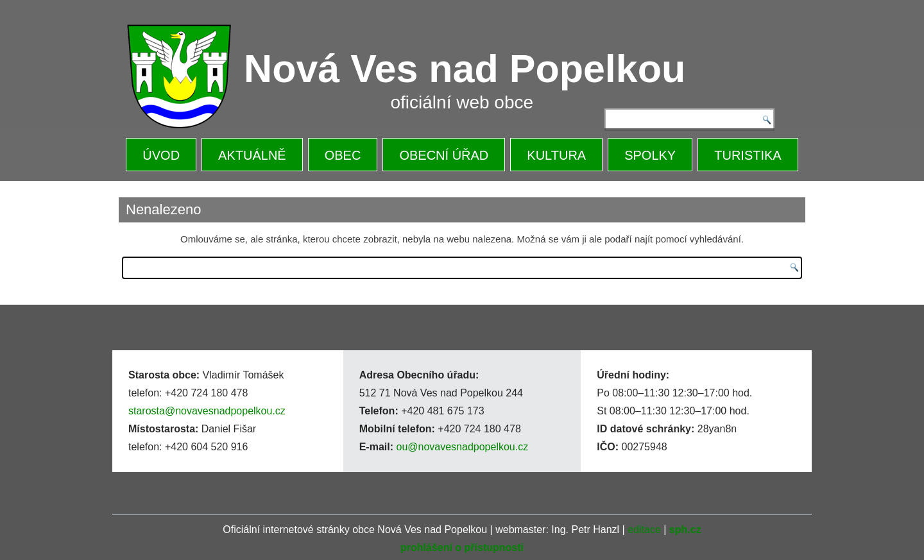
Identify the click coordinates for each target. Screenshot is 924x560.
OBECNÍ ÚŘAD (444, 155)
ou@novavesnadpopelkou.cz (462, 447)
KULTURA (556, 155)
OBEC (343, 155)
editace (644, 530)
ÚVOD (161, 155)
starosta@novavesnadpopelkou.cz (207, 411)
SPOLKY (650, 155)
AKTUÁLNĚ (252, 155)
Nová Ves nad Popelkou (465, 69)
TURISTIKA (748, 155)
